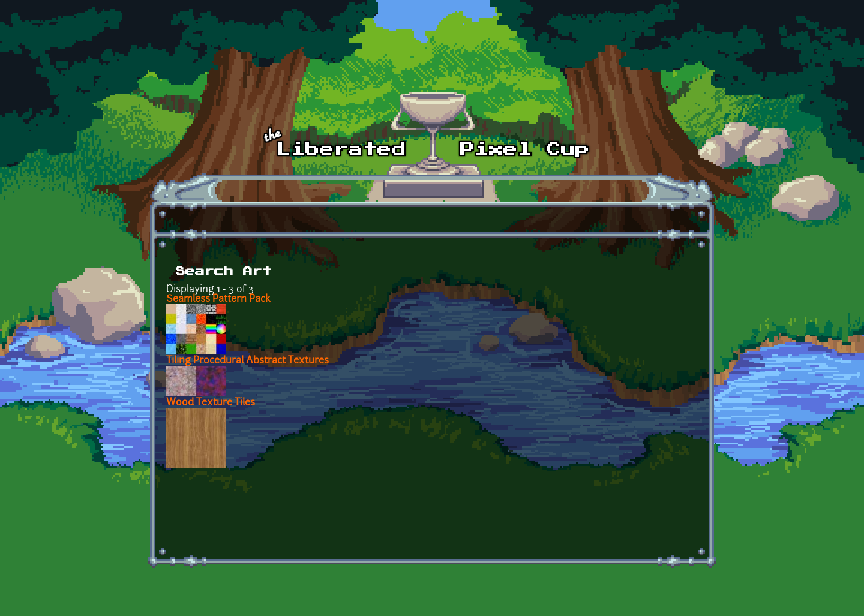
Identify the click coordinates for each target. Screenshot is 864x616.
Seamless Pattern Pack (218, 299)
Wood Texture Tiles (211, 403)
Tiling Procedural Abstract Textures (247, 361)
